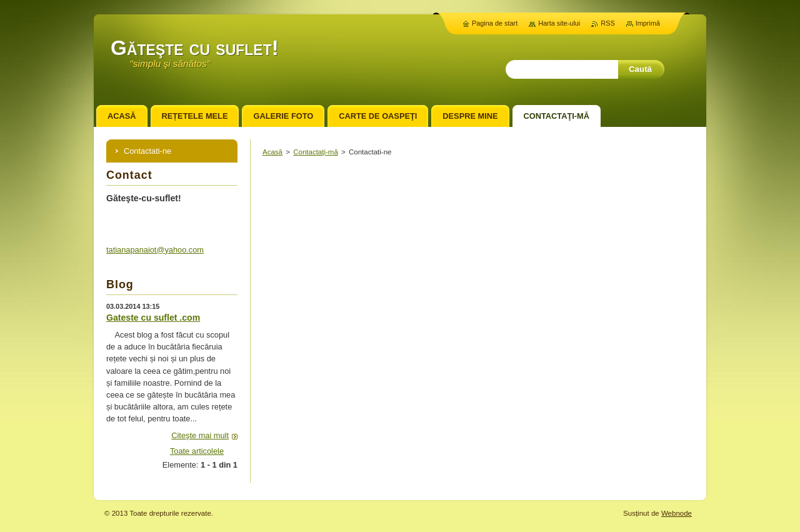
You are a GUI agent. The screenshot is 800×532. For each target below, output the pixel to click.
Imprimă (648, 23)
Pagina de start (495, 23)
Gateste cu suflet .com (153, 318)
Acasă (272, 152)
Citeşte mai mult (200, 435)
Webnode (677, 513)
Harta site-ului (559, 23)
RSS (607, 23)
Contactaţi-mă (316, 152)
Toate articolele (197, 451)
